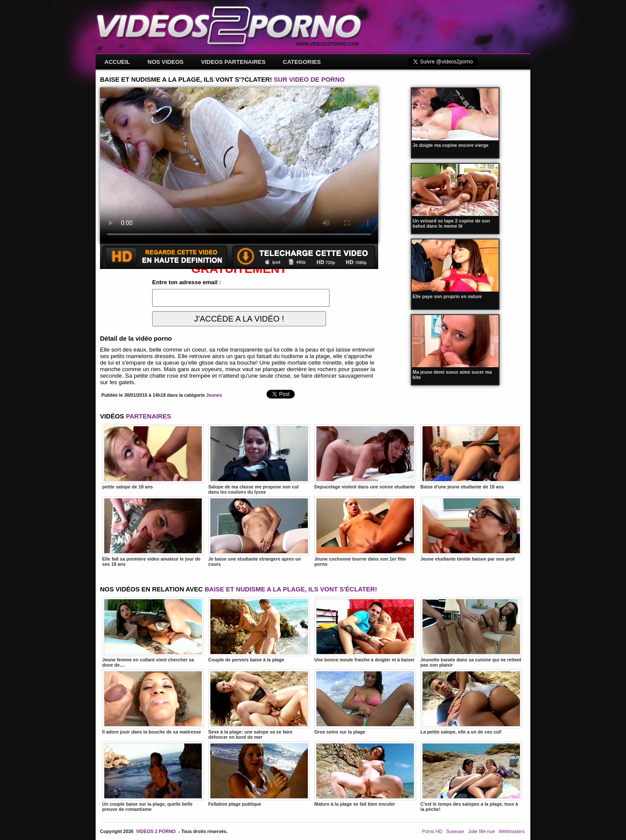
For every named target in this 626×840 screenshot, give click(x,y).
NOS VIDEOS (165, 62)
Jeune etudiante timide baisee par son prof (471, 529)
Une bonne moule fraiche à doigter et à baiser (365, 630)
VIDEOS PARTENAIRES (233, 62)
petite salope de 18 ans (153, 457)
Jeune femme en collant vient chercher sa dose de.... (153, 632)
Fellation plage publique (259, 774)
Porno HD (432, 831)
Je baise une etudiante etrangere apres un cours (259, 531)
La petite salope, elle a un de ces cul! (471, 702)
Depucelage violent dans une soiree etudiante (365, 457)
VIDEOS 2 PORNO (156, 831)
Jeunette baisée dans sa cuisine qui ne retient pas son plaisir (471, 632)
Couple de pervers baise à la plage (259, 630)
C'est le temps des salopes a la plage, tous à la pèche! (471, 777)
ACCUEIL (117, 62)
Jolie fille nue (482, 831)
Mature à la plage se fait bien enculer (365, 774)
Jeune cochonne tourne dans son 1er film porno (365, 531)
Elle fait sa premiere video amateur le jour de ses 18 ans (153, 531)
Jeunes (214, 395)
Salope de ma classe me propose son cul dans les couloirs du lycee (259, 459)
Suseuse (455, 831)
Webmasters (512, 831)
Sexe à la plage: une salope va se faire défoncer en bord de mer (259, 704)
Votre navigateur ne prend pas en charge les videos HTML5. (239, 166)
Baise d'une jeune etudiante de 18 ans (471, 457)
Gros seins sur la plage (365, 702)
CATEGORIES (302, 62)
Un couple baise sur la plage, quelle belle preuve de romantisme (153, 777)
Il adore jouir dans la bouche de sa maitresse (153, 702)
